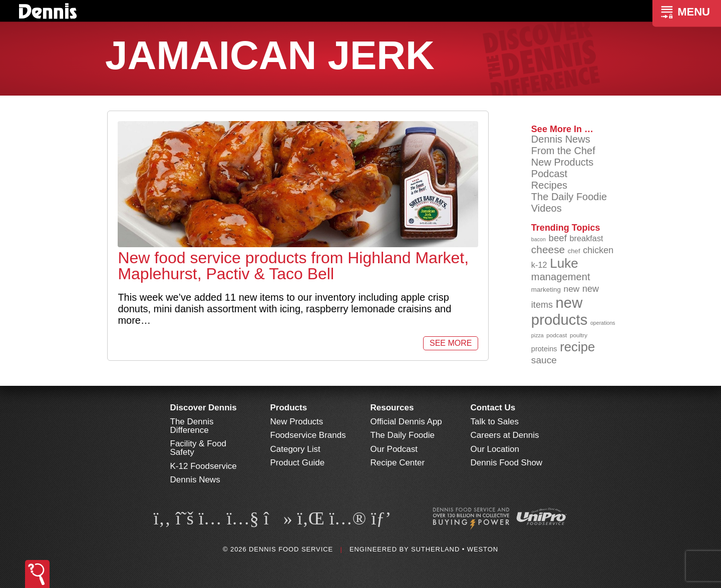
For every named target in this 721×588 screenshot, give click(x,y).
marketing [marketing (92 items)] (546, 289)
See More (451, 343)
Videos (547, 208)
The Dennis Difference (192, 426)
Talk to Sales (495, 422)
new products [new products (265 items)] (560, 311)
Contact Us (493, 408)
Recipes (549, 185)
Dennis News (561, 139)
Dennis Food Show (507, 463)
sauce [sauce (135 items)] (544, 360)
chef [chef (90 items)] (574, 251)
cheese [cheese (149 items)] (548, 249)
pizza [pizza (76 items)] (537, 335)
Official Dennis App (406, 422)
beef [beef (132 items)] (558, 238)
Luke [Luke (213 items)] (564, 263)
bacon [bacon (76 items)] (538, 239)
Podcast (549, 174)
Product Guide (298, 463)
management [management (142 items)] (561, 277)
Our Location (495, 449)
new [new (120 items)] (572, 289)
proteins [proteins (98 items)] (544, 349)
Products (289, 408)
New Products (563, 162)
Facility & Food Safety (198, 448)
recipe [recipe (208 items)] (577, 347)
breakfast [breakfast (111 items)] (587, 238)
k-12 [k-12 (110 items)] (539, 265)
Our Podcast (394, 449)
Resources (392, 408)
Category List (295, 449)
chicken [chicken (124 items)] (598, 250)
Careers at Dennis (505, 435)
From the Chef (563, 151)
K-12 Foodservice (204, 466)
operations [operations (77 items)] (603, 323)
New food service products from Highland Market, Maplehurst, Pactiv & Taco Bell (293, 266)
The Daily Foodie (569, 197)
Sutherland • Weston (455, 549)
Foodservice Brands (308, 435)
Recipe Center (398, 463)
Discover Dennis (204, 408)
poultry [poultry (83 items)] (579, 335)
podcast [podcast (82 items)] (557, 335)
